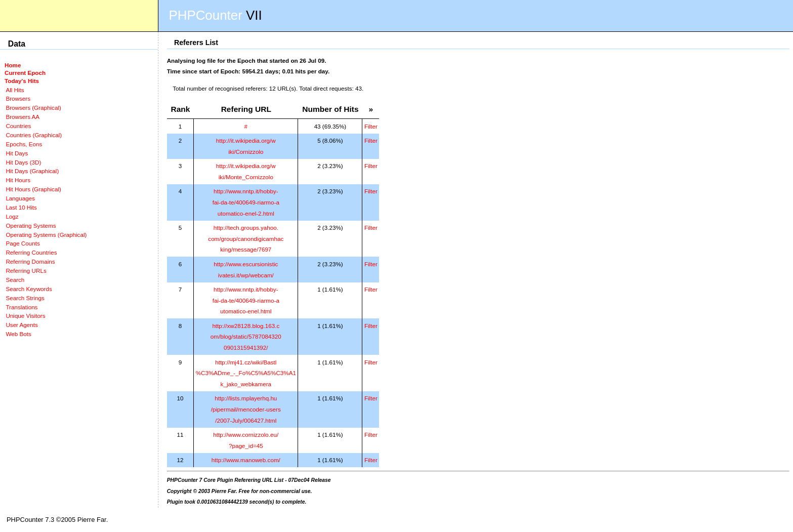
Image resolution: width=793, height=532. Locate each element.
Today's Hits (22, 81)
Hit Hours (18, 180)
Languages (20, 198)
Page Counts (23, 243)
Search (15, 280)
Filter (371, 126)
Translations (22, 307)
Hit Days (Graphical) (32, 171)
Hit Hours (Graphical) (33, 189)
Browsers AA (23, 117)
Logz (12, 216)
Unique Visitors (25, 316)
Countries (18, 126)
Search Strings (25, 298)
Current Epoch (25, 73)
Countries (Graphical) (34, 135)
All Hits (15, 90)
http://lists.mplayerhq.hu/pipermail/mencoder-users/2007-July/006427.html (246, 409)
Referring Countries (31, 252)
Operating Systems (31, 226)
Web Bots (18, 334)
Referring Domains (30, 261)
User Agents (22, 325)
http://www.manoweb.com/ (246, 460)
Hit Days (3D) (23, 162)
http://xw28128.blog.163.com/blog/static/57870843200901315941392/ (246, 337)
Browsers (18, 98)
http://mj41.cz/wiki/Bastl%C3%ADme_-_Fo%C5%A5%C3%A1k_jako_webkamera (246, 373)
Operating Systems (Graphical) (46, 235)
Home (13, 65)
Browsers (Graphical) (33, 108)
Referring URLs (26, 271)
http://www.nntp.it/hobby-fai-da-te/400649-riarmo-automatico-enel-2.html (246, 202)
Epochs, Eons (24, 144)
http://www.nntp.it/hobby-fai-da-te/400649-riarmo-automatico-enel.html (246, 300)
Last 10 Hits (21, 207)
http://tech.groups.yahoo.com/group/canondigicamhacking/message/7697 (246, 238)
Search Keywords (29, 289)
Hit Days (17, 153)
